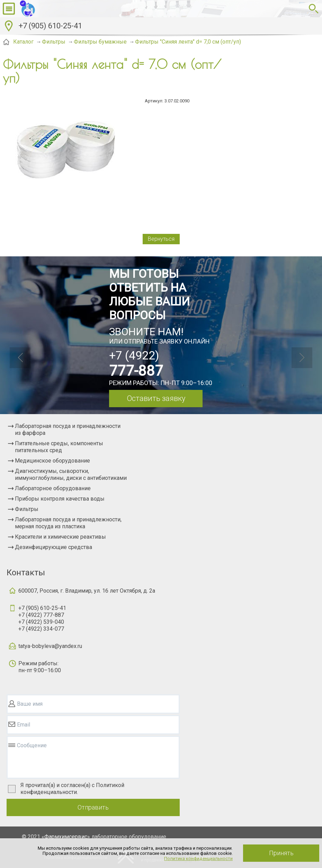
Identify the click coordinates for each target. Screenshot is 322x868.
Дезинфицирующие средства (53, 547)
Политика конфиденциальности (198, 858)
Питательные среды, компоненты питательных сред (59, 447)
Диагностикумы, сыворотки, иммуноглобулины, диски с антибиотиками (71, 474)
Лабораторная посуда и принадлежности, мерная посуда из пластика (68, 523)
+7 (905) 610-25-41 (50, 26)
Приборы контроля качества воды (60, 499)
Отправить (93, 807)
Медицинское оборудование (52, 461)
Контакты (26, 573)
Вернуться (161, 239)
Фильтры (27, 509)
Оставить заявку (156, 398)
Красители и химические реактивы (60, 537)
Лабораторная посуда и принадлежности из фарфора (68, 430)
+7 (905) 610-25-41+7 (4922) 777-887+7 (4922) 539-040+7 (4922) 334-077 (42, 618)
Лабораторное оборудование (53, 488)
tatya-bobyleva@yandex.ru (50, 646)
